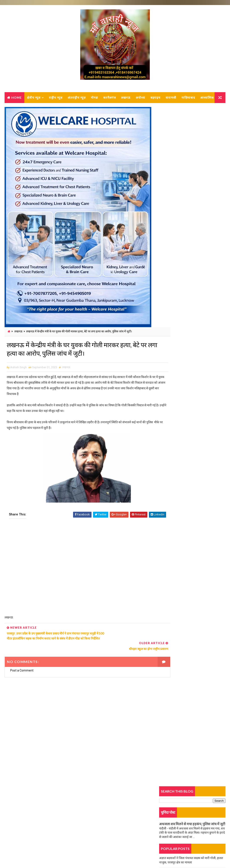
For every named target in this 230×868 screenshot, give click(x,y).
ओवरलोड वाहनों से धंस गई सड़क (177, 214)
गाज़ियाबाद (188, 99)
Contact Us (17, 824)
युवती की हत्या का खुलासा (173, 204)
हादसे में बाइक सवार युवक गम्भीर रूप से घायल (184, 324)
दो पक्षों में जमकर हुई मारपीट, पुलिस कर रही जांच (186, 194)
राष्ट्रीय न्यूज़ (56, 99)
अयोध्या (140, 99)
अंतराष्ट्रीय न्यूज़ (77, 99)
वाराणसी (171, 99)
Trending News (170, 274)
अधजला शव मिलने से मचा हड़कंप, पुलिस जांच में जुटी (192, 146)
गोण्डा (94, 99)
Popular (192, 273)
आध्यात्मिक (14, 110)
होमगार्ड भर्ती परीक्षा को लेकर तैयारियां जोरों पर (185, 314)
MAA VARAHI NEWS (53, 854)
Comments (214, 273)
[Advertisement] (80, 573)
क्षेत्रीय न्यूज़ (34, 99)
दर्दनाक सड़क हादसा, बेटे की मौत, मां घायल (182, 237)
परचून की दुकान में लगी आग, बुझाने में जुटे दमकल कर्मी (189, 369)
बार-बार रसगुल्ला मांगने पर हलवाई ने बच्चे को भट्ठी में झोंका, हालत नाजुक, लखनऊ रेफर (202, 397)
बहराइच (155, 99)
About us (16, 817)
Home (17, 99)
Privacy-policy (19, 830)
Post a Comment (22, 668)
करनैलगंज (110, 99)
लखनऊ (126, 99)
